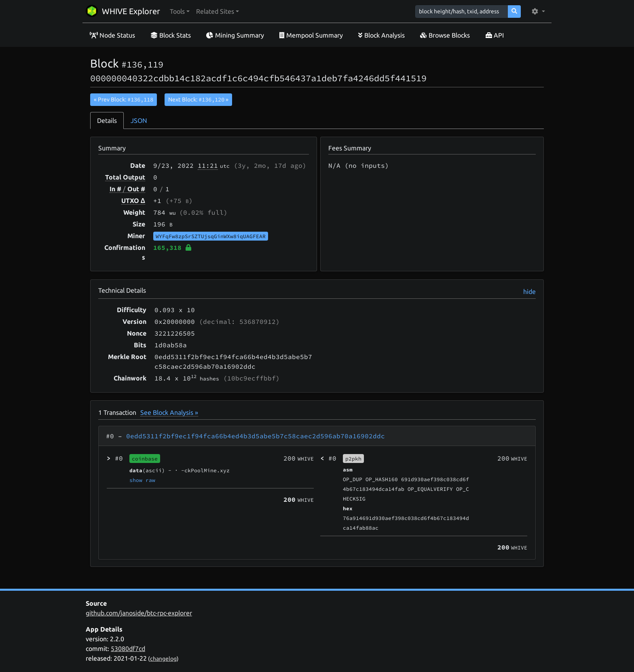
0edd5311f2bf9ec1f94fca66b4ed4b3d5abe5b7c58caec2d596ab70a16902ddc (256, 436)
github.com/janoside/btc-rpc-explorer (139, 613)
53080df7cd (128, 649)
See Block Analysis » (169, 412)
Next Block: (198, 99)
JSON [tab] (139, 120)
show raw (142, 480)
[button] (180, 11)
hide (529, 292)
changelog (163, 659)
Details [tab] (107, 120)
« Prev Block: (124, 99)
